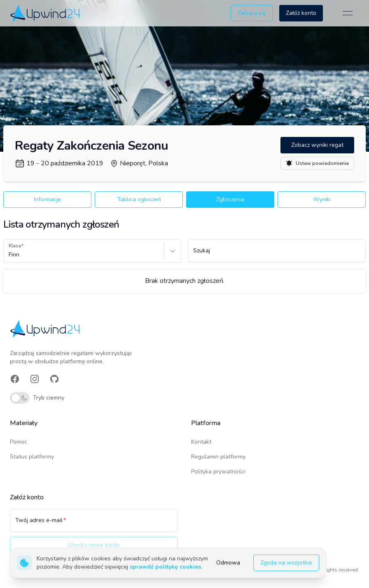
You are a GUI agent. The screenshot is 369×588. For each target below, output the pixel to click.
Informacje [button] (47, 199)
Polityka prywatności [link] (218, 472)
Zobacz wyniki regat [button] (317, 145)
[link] (46, 13)
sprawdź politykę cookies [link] (165, 567)
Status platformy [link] (32, 457)
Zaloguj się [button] (252, 13)
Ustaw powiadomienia (317, 163)
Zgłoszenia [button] (230, 199)
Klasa (15, 246)
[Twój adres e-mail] (94, 524)
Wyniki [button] (322, 199)
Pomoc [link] (19, 442)
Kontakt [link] (201, 442)
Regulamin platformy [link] (218, 457)
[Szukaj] (277, 254)
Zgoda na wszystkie (286, 563)
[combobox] (9, 255)
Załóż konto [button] (301, 13)
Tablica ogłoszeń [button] (139, 199)
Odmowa (228, 563)
